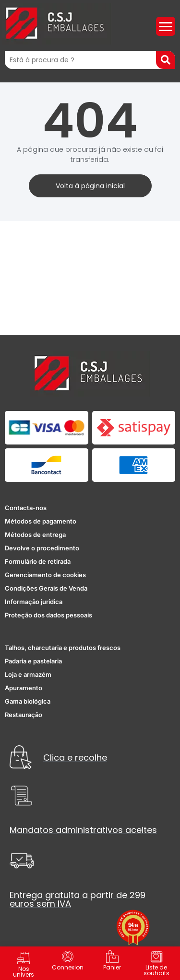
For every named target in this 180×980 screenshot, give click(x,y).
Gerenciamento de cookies (45, 575)
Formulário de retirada (38, 561)
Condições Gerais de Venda (46, 588)
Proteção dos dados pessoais (48, 615)
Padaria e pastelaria (33, 661)
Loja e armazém (28, 674)
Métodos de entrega (35, 535)
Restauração (24, 715)
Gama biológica (28, 701)
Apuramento (24, 688)
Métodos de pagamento (41, 521)
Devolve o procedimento (42, 548)
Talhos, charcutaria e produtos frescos (63, 648)
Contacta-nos (26, 508)
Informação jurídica (34, 602)
